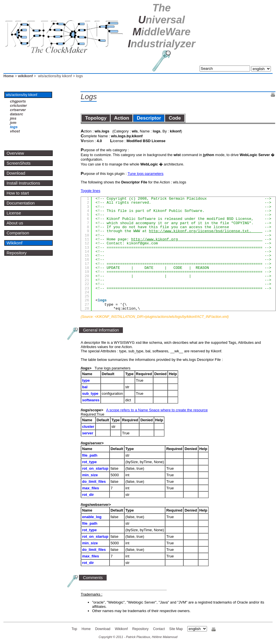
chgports (18, 101)
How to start (18, 193)
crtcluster (18, 106)
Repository (17, 253)
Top (74, 629)
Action (122, 118)
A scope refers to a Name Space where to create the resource (157, 410)
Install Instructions (23, 183)
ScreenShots (19, 163)
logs (14, 127)
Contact (159, 629)
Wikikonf (15, 243)
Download (16, 173)
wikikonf (25, 76)
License (14, 213)
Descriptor (149, 118)
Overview (15, 153)
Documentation (21, 203)
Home (9, 76)
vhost (15, 131)
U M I (162, 26)
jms (13, 118)
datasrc (17, 114)
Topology (96, 118)
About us (15, 223)
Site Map (176, 629)
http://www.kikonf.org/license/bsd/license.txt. (206, 231)
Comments (93, 578)
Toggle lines (91, 191)
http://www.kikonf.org (197, 239)
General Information (101, 330)
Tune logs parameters (145, 174)
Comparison (18, 233)
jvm (13, 123)
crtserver (18, 110)
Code (175, 118)
